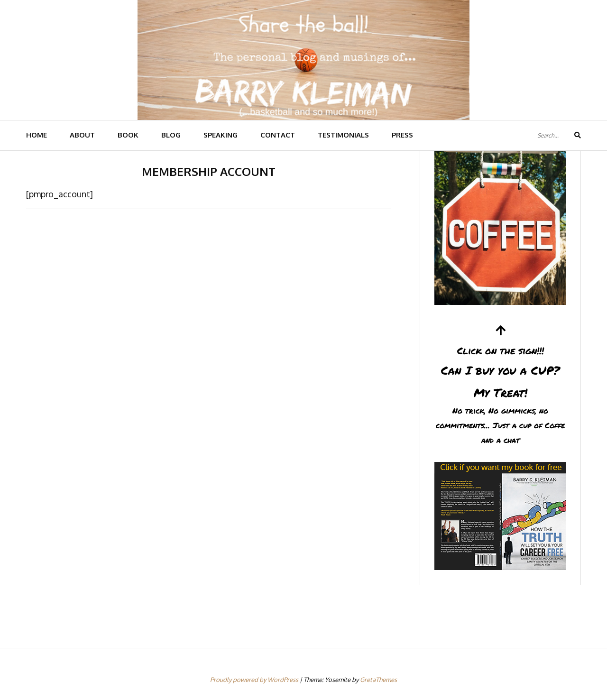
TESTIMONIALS (343, 135)
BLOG (171, 135)
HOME (37, 135)
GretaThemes (378, 680)
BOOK (128, 135)
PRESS (402, 135)
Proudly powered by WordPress (255, 680)
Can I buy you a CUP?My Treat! (500, 386)
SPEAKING (221, 135)
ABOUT (82, 135)
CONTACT (278, 135)
